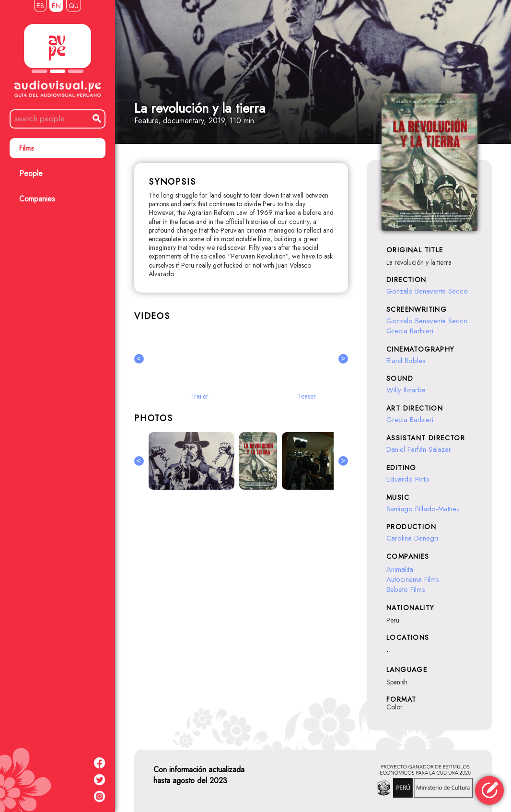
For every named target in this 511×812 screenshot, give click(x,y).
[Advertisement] (241, 601)
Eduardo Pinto (408, 479)
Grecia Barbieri (410, 331)
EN (56, 6)
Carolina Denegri (412, 538)
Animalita (400, 569)
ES (40, 6)
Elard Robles (406, 361)
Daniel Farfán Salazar (419, 449)
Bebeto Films (406, 589)
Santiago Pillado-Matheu (423, 509)
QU (74, 6)
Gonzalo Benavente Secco (427, 291)
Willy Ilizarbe (406, 390)
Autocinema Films (413, 579)
